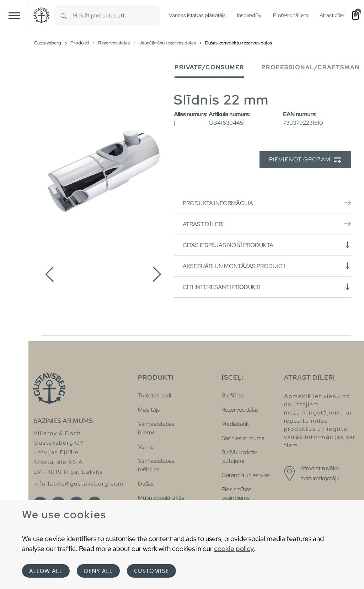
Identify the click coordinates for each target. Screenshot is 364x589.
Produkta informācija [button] (267, 203)
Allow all (46, 571)
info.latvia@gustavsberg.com (79, 484)
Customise (151, 571)
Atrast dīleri (267, 224)
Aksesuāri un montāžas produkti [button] (267, 266)
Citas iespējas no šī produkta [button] (267, 245)
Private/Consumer (209, 67)
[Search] (64, 15)
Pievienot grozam (305, 160)
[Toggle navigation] (14, 15)
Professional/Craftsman (311, 67)
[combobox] (116, 15)
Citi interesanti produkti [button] (267, 287)
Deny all (98, 571)
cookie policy (234, 548)
